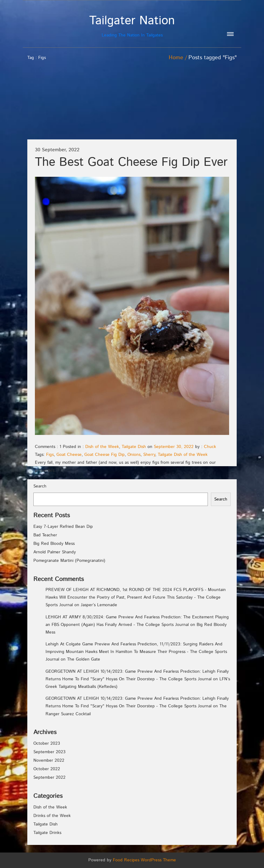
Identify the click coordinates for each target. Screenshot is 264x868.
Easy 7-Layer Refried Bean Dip (63, 527)
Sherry (149, 455)
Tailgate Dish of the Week (183, 455)
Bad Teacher (45, 535)
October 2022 (47, 769)
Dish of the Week (102, 447)
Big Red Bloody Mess (54, 544)
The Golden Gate (84, 659)
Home (176, 58)
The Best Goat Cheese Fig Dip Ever (131, 162)
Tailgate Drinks (47, 833)
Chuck (210, 447)
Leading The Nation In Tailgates (132, 26)
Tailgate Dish (134, 447)
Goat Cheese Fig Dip (105, 455)
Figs (50, 455)
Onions (134, 455)
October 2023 (47, 743)
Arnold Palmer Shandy (55, 552)
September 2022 (49, 777)
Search (40, 486)
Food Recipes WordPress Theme (144, 860)
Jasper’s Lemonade (99, 605)
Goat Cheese (69, 455)
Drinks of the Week (52, 816)
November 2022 (49, 760)
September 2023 (49, 752)
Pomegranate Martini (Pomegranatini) (69, 561)
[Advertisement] (203, 95)
